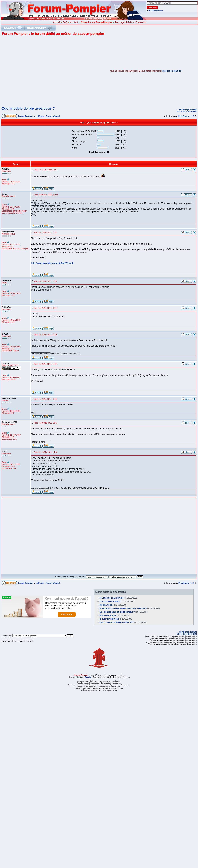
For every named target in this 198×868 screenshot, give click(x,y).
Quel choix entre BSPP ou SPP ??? (117, 622)
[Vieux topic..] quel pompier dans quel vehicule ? (123, 608)
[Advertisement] (35, 71)
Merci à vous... (107, 605)
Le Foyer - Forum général (48, 116)
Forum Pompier (26, 116)
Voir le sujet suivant (188, 110)
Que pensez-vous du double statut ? (117, 612)
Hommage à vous (108, 615)
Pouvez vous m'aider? (110, 601)
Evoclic (88, 677)
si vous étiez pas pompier (112, 598)
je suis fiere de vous (109, 619)
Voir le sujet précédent (187, 112)
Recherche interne (156, 11)
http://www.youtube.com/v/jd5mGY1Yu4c (53, 263)
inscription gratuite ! (172, 71)
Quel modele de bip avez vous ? (28, 108)
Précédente (184, 116)
